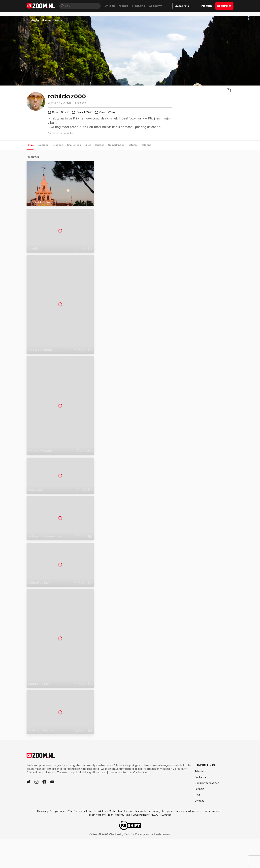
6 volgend (80, 103)
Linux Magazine (141, 861)
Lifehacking (154, 857)
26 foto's (53, 103)
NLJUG (155, 861)
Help (197, 841)
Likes (88, 145)
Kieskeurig (43, 857)
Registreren (224, 6)
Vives (129, 861)
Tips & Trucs (101, 857)
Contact (199, 847)
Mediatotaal (116, 857)
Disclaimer (200, 823)
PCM (70, 857)
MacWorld (141, 857)
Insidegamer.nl (194, 857)
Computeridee (58, 857)
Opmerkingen (116, 145)
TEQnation (166, 861)
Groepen (58, 145)
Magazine (139, 6)
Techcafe (129, 857)
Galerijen (43, 145)
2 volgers (66, 103)
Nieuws (124, 6)
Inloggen (206, 6)
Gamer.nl (179, 857)
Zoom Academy (97, 861)
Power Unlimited (212, 857)
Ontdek (110, 6)
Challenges (74, 145)
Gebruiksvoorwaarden (207, 829)
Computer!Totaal (83, 857)
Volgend (146, 145)
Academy (155, 6)
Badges (100, 145)
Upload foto (182, 6)
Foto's (30, 145)
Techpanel (167, 857)
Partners (199, 835)
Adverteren (201, 818)
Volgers (133, 145)
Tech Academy (116, 861)
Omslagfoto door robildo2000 (45, 20)
